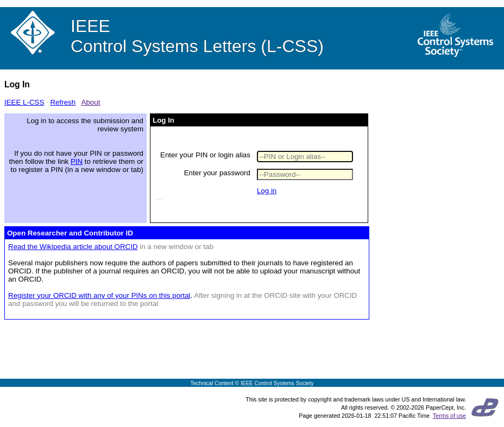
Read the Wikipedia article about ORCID (73, 247)
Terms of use (449, 416)
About (91, 102)
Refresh (63, 102)
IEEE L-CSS (24, 102)
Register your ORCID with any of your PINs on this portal (99, 295)
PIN (77, 161)
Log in (267, 191)
